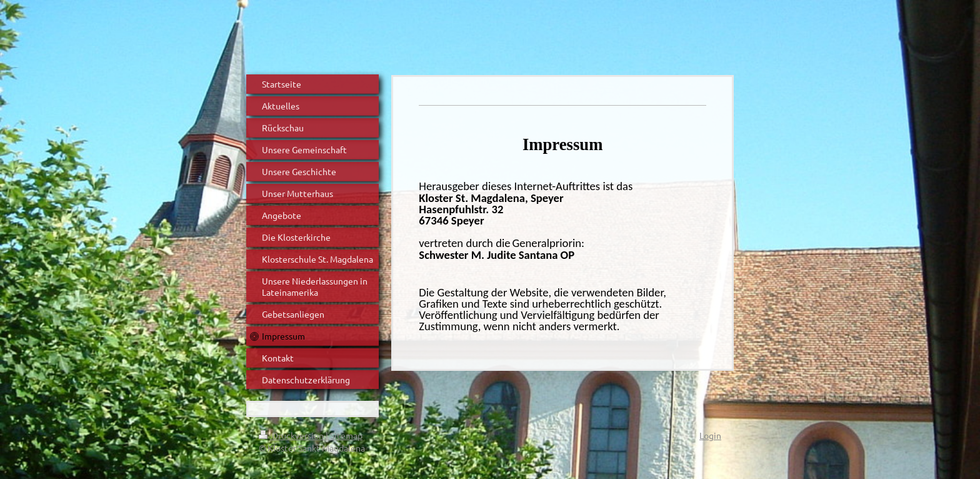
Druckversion (292, 435)
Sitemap (346, 435)
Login (710, 435)
